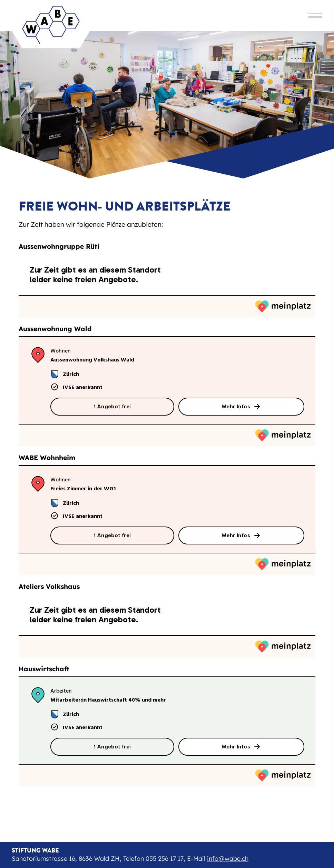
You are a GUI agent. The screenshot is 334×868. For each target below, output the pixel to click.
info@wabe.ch (228, 859)
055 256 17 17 (165, 859)
